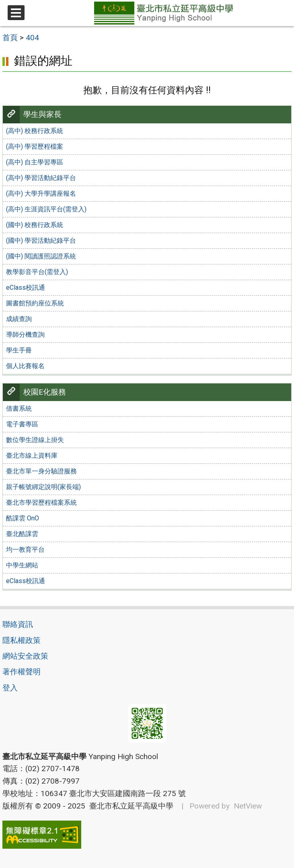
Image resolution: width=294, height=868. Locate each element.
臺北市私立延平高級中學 (129, 806)
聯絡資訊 (18, 624)
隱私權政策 (22, 640)
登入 (10, 688)
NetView (248, 806)
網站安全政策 (25, 656)
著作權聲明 (22, 672)
